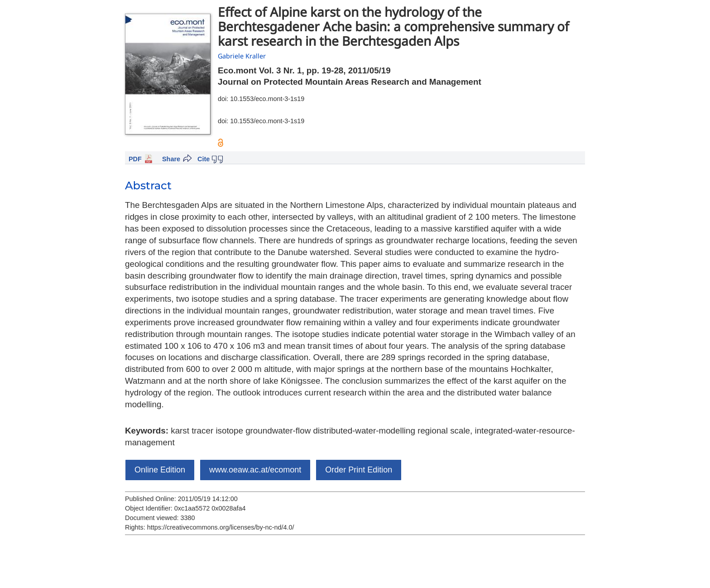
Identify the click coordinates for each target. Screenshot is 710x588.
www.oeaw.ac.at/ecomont (255, 470)
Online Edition (160, 470)
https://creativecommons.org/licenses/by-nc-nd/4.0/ (221, 527)
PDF (135, 159)
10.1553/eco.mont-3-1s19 (267, 99)
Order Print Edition (359, 470)
